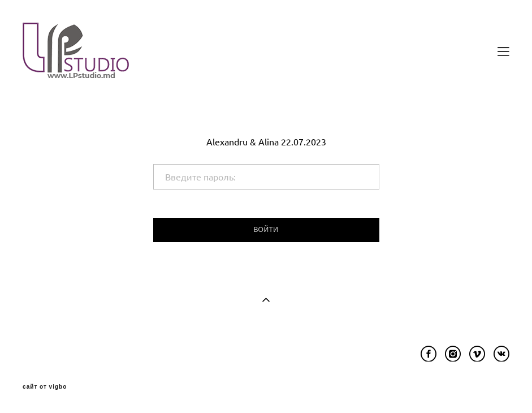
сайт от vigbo (45, 387)
